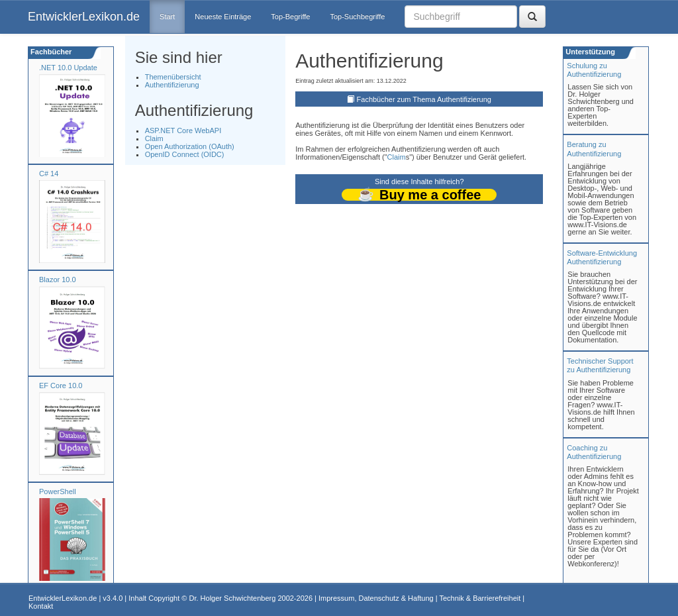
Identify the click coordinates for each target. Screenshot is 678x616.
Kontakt (41, 606)
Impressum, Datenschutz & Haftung (376, 598)
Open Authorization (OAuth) (190, 146)
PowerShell (58, 491)
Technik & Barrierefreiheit (480, 598)
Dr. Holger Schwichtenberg (233, 598)
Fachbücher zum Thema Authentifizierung (424, 99)
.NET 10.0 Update (68, 68)
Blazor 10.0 (58, 280)
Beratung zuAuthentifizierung (594, 149)
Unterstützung (589, 52)
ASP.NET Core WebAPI (183, 130)
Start (167, 17)
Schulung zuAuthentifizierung (594, 70)
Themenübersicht (173, 77)
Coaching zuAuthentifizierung (594, 452)
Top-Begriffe (290, 17)
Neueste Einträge (223, 17)
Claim (154, 138)
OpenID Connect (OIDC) (185, 154)
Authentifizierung (172, 85)
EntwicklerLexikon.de (84, 17)
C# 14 (49, 174)
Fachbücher (50, 52)
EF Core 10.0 (61, 385)
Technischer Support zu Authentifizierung (600, 365)
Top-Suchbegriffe (357, 17)
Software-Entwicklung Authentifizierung (602, 257)
